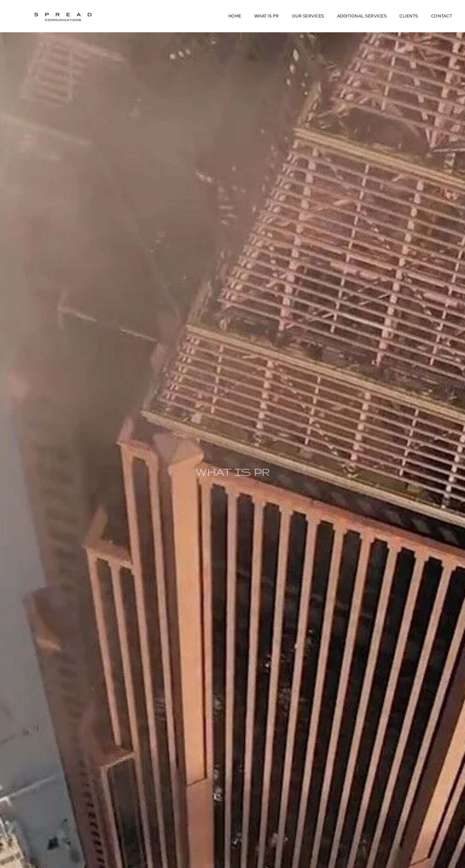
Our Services (308, 16)
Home (235, 16)
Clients (409, 16)
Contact (442, 16)
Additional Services (362, 16)
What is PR (267, 16)
